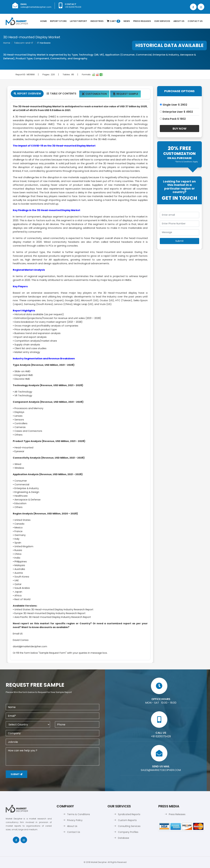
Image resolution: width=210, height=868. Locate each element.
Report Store (58, 21)
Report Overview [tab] (27, 94)
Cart (114, 21)
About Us (179, 21)
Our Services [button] (162, 21)
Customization (94, 94)
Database (124, 838)
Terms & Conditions (79, 814)
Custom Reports (127, 820)
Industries (97, 21)
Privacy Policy (75, 820)
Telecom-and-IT (24, 43)
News (127, 21)
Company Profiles (128, 832)
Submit (16, 774)
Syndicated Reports (129, 814)
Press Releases (142, 21)
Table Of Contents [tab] (61, 94)
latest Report (79, 21)
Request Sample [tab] (125, 94)
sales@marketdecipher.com (36, 7)
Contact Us (195, 21)
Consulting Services (129, 826)
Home (43, 21)
